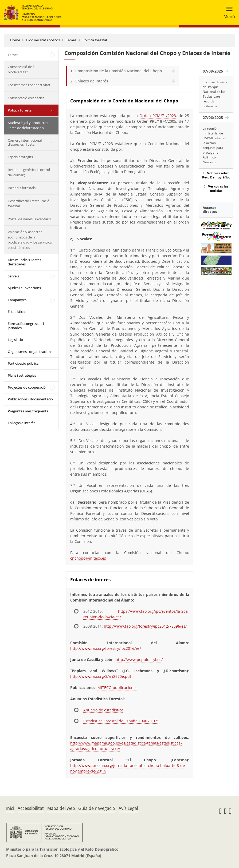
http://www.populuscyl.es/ (139, 660)
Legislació (15, 340)
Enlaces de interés (92, 81)
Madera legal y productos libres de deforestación (28, 125)
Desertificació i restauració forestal (29, 204)
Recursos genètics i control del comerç (29, 172)
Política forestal (95, 40)
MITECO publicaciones (117, 688)
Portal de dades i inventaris (29, 219)
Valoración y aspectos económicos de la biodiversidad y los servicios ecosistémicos (30, 240)
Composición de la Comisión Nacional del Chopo (119, 71)
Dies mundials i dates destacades (24, 262)
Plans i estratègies (22, 375)
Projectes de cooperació (27, 387)
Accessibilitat (31, 808)
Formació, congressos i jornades (26, 326)
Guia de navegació (97, 808)
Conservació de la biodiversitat (22, 69)
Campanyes (17, 300)
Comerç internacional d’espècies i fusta (25, 142)
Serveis (13, 276)
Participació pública (23, 363)
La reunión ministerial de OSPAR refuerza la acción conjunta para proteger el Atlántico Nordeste (215, 145)
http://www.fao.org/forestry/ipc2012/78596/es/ (145, 626)
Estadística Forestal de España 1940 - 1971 (121, 721)
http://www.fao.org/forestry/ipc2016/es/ (106, 648)
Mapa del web (61, 808)
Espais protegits (20, 157)
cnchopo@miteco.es (88, 558)
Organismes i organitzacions (30, 352)
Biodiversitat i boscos (43, 40)
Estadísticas (17, 312)
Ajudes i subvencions (24, 288)
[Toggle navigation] (228, 13)
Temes (71, 40)
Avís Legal (128, 808)
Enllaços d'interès (21, 423)
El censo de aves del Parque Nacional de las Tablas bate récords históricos (215, 94)
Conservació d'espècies (26, 98)
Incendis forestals (22, 188)
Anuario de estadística (103, 710)
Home (15, 40)
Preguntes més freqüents (28, 411)
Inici (10, 808)
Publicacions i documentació (30, 399)
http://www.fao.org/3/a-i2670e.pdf (101, 676)
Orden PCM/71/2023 (158, 116)
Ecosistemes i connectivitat (29, 85)
